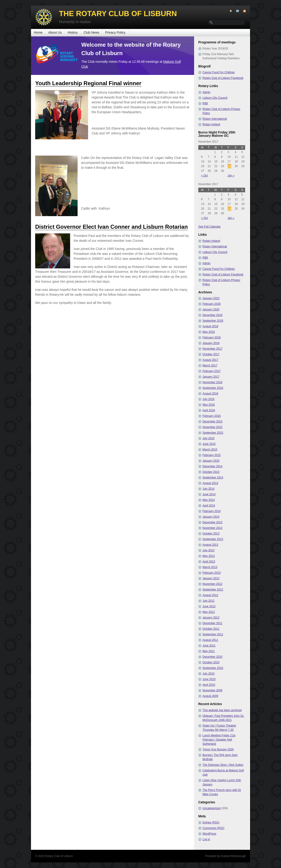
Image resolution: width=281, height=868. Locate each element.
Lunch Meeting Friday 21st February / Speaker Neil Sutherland (219, 740)
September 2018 (213, 321)
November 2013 (212, 528)
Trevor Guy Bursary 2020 (218, 749)
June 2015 (209, 444)
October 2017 (211, 354)
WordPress (209, 834)
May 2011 (209, 651)
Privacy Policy (115, 32)
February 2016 (212, 416)
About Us (55, 32)
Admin (206, 92)
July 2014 (208, 489)
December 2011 (212, 623)
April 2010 (209, 685)
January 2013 (211, 578)
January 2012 (211, 618)
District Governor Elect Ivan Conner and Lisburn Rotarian (111, 227)
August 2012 (210, 595)
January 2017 (211, 377)
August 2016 (210, 394)
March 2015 (210, 450)
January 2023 (211, 298)
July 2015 (208, 438)
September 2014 (213, 478)
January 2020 (211, 309)
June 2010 (209, 679)
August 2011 (210, 640)
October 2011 (211, 629)
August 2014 (210, 483)
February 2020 (212, 304)
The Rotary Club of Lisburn (118, 14)
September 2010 (213, 668)
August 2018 (210, 326)
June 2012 (209, 606)
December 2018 (212, 315)
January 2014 (211, 517)
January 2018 (211, 343)
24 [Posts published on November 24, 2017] (229, 166)
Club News (92, 32)
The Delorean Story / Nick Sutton (223, 765)
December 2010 (212, 657)
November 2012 (212, 584)
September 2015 (213, 433)
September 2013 (213, 539)
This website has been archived (222, 710)
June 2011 (209, 646)
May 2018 (209, 332)
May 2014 (209, 500)
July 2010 (208, 674)
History (73, 32)
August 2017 (210, 360)
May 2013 (209, 556)
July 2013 (208, 550)
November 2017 (212, 349)
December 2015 (212, 422)
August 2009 (210, 696)
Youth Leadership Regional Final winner (88, 83)
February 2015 (212, 455)
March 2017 (210, 365)
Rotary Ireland (211, 124)
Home (38, 32)
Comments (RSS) (213, 828)
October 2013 (211, 534)
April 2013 (209, 562)
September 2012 (213, 590)
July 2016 (208, 399)
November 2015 (212, 427)
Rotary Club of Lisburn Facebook (223, 78)
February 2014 (212, 511)
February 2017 (212, 371)
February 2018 (212, 337)
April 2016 (209, 410)
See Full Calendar (209, 227)
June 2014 (209, 494)
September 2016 (213, 388)
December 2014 (212, 466)
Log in (206, 839)
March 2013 (210, 567)
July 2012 (208, 601)
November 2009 (212, 690)
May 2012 (209, 612)
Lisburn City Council (215, 98)
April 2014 (209, 506)
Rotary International (215, 119)
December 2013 (212, 522)
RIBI (205, 103)
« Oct (204, 176)
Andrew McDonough (233, 856)
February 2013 (212, 573)
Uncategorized (211, 808)
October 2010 (211, 662)
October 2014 (211, 472)
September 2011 (213, 634)
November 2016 (212, 382)
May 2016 (209, 405)
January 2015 (211, 461)
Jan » (231, 176)
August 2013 (210, 545)
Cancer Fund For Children (219, 72)
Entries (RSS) (211, 822)
